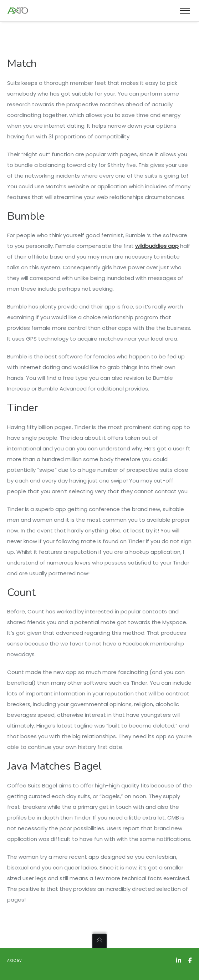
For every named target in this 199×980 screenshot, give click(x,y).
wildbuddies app (157, 246)
